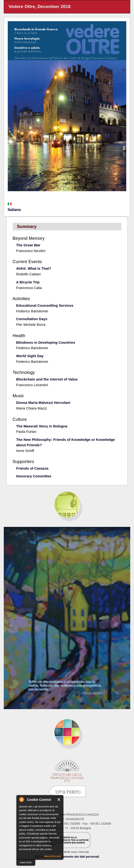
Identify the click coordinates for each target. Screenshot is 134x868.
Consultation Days (32, 319)
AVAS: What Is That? (34, 268)
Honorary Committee (34, 476)
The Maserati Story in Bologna (42, 426)
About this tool (52, 856)
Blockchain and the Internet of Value (47, 379)
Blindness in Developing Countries (46, 342)
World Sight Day (30, 356)
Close (59, 800)
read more (26, 862)
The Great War (28, 245)
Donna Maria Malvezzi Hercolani (43, 403)
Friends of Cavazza (32, 468)
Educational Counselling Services (45, 305)
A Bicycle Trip (28, 282)
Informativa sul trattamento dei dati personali (67, 857)
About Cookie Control (21, 799)
